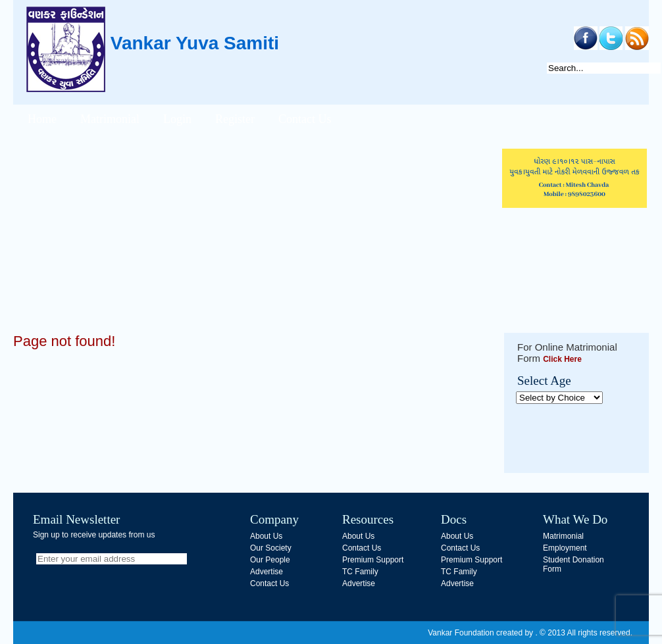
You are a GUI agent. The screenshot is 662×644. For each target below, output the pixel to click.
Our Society (271, 548)
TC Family (360, 572)
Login (177, 119)
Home (42, 119)
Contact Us (305, 119)
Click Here (562, 359)
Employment (565, 548)
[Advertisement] (253, 241)
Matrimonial (110, 119)
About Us (266, 536)
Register (235, 119)
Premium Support (373, 560)
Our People (270, 560)
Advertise (267, 572)
